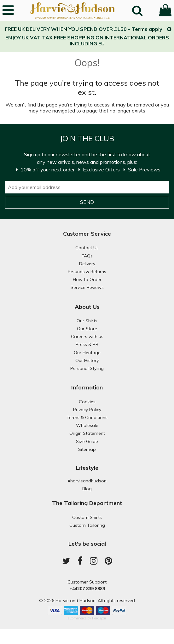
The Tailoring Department (87, 503)
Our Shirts (87, 321)
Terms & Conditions (87, 417)
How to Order (87, 279)
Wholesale (87, 425)
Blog (87, 489)
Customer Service (87, 234)
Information (87, 387)
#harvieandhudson (87, 481)
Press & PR (87, 344)
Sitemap (87, 449)
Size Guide (87, 441)
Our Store (87, 329)
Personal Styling (87, 368)
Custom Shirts (87, 517)
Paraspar (99, 618)
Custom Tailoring (87, 525)
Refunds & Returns (87, 272)
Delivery (87, 264)
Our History (87, 360)
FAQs (87, 256)
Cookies (87, 402)
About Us (87, 307)
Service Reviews (87, 287)
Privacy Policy (87, 410)
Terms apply (147, 29)
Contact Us (87, 248)
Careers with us (87, 336)
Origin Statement (87, 433)
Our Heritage (87, 353)
